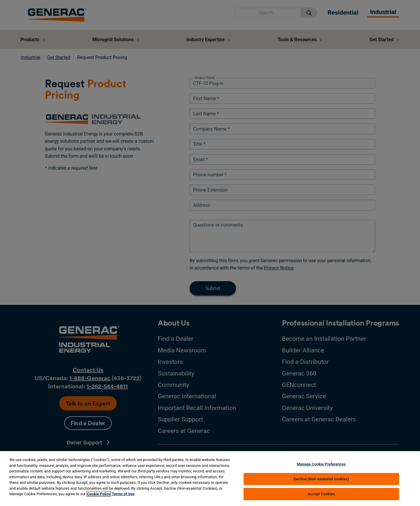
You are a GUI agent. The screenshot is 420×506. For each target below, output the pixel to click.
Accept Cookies (321, 494)
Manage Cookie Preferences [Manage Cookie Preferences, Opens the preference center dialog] (321, 464)
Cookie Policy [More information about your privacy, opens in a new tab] (99, 494)
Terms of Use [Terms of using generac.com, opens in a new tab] (123, 494)
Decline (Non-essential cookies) (321, 479)
